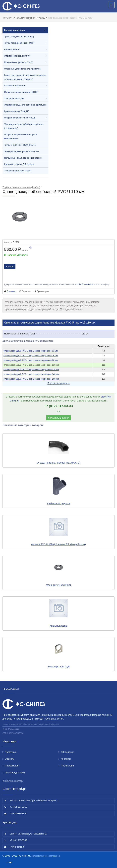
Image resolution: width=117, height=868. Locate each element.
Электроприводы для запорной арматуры (25, 105)
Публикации (67, 766)
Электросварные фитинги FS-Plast (22, 151)
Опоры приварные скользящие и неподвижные (21, 136)
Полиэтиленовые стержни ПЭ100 (21, 92)
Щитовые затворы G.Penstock (19, 164)
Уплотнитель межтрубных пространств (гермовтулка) (24, 126)
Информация (12, 766)
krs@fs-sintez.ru (17, 847)
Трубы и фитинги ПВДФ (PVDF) (20, 145)
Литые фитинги (12, 49)
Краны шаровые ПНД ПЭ (17, 111)
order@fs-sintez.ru (85, 284)
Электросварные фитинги (17, 56)
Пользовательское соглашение (46, 856)
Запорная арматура (14, 98)
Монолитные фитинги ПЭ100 (19, 62)
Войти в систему (14, 781)
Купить (10, 266)
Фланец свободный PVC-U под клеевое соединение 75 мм (31, 356)
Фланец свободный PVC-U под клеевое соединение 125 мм (31, 370)
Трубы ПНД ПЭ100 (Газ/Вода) (19, 37)
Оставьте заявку (58, 418)
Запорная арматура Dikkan (18, 171)
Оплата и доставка (15, 772)
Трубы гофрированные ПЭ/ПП (19, 43)
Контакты (66, 759)
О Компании (67, 752)
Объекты (10, 759)
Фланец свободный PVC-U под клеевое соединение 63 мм (31, 351)
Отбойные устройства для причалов (22, 69)
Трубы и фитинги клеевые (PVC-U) (21, 187)
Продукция (11, 752)
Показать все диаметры (58, 383)
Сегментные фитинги (15, 86)
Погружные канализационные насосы (23, 158)
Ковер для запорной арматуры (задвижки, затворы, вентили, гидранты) (25, 77)
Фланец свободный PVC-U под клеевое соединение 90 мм (31, 360)
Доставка (11, 291)
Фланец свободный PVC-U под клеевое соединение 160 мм (31, 379)
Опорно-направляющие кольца (20, 118)
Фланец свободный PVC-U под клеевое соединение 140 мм (31, 374)
